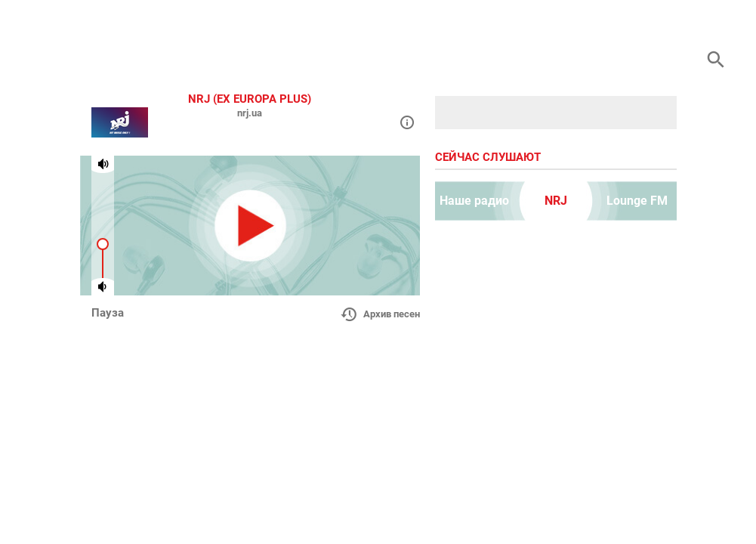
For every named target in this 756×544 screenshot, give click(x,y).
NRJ (556, 201)
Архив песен (380, 314)
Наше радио (474, 201)
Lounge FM (637, 201)
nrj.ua (250, 113)
